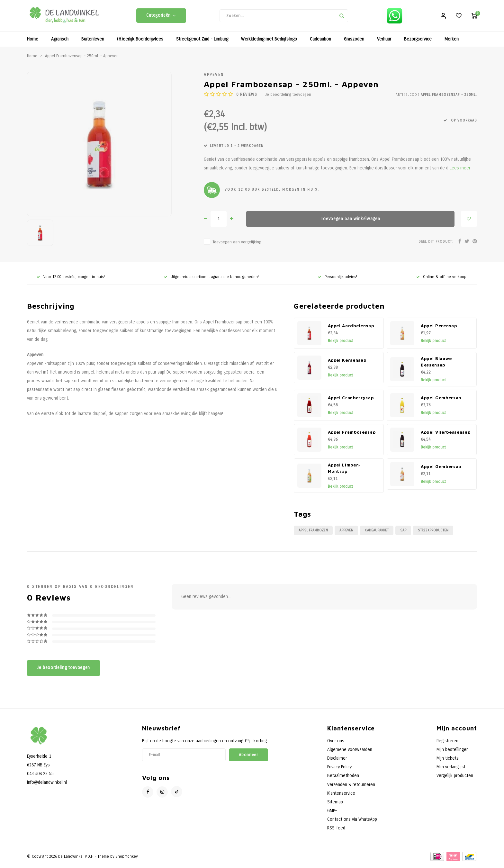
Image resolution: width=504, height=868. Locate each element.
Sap (403, 534)
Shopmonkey (126, 860)
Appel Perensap (439, 330)
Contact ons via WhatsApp (352, 823)
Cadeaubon (320, 43)
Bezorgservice (418, 43)
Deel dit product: (436, 245)
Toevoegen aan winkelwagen (351, 223)
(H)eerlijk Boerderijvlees (140, 43)
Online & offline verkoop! (442, 281)
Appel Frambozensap (352, 436)
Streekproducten (433, 534)
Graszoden (354, 43)
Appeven (214, 79)
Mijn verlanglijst (451, 771)
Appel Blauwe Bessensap (436, 366)
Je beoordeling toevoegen (288, 99)
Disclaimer (337, 762)
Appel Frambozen (313, 534)
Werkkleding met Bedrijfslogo (269, 43)
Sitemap (335, 806)
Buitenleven (93, 43)
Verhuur (384, 43)
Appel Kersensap (347, 364)
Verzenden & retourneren (351, 788)
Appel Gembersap (441, 402)
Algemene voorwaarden (350, 754)
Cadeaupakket (377, 534)
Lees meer (460, 172)
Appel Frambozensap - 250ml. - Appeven (82, 60)
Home (33, 43)
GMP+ (332, 815)
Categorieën (161, 18)
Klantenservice (341, 797)
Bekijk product (340, 345)
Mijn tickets (448, 762)
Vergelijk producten (455, 780)
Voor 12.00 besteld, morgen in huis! (71, 281)
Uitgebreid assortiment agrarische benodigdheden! (211, 281)
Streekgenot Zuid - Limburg (202, 43)
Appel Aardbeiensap (351, 330)
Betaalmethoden (343, 780)
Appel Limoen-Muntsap (345, 472)
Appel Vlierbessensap (446, 436)
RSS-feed (336, 832)
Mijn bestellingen (453, 754)
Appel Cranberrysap (351, 402)
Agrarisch (60, 43)
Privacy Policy (339, 771)
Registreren (447, 745)
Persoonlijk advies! (337, 281)
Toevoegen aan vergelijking (237, 246)
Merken (452, 43)
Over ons (336, 745)
